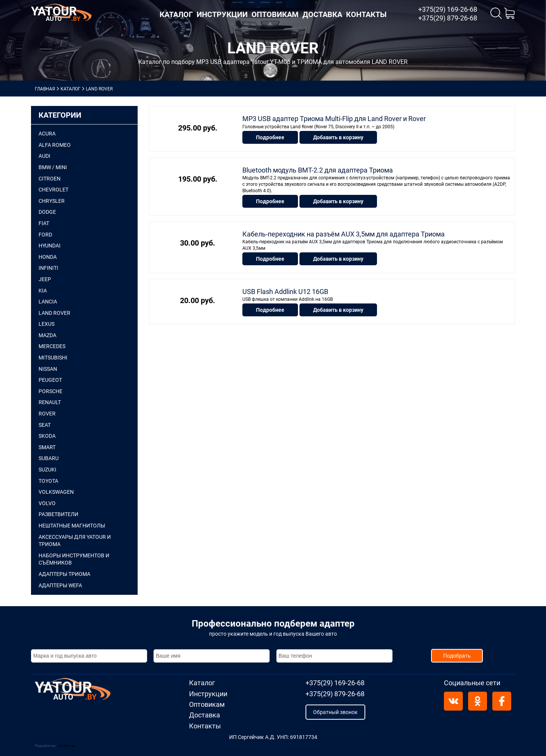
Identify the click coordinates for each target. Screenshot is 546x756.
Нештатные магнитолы (72, 526)
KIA (43, 291)
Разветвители (58, 514)
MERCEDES (52, 346)
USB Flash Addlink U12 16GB (285, 289)
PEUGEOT (50, 380)
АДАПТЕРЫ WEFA (60, 585)
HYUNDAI (50, 246)
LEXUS (47, 324)
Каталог (176, 14)
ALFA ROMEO (55, 145)
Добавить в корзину (338, 136)
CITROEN (50, 179)
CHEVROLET (54, 190)
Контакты (366, 14)
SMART (47, 447)
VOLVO (47, 503)
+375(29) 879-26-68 (448, 18)
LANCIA (48, 302)
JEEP (45, 279)
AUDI (44, 156)
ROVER (47, 414)
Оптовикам (275, 14)
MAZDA (47, 335)
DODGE (47, 212)
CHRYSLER (52, 201)
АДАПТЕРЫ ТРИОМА (64, 574)
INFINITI (48, 268)
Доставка (322, 14)
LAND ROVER (54, 313)
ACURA (47, 134)
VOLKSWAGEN (56, 492)
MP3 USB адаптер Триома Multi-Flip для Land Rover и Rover (334, 119)
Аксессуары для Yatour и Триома (75, 541)
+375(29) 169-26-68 (448, 9)
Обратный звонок (335, 712)
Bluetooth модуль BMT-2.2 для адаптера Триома (318, 169)
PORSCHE (50, 391)
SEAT (45, 425)
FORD (45, 235)
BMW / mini (53, 167)
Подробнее (270, 136)
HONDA (48, 257)
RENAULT (50, 402)
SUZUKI (47, 470)
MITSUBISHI (53, 358)
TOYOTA (48, 481)
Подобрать (457, 656)
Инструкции (222, 14)
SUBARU (49, 458)
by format (67, 746)
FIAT (44, 223)
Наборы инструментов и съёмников (74, 559)
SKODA (47, 436)
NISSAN (48, 369)
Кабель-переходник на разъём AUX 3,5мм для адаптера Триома (344, 232)
